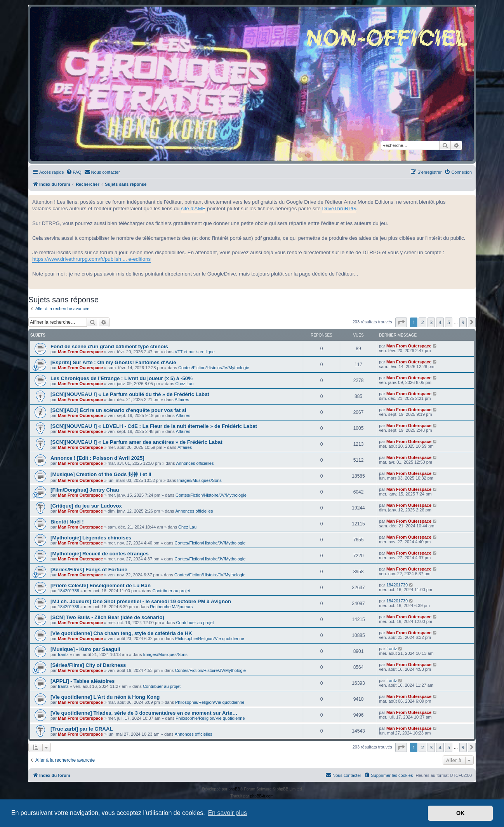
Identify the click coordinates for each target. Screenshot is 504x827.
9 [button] (463, 322)
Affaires (182, 400)
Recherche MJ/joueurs (171, 607)
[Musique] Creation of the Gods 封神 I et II (101, 474)
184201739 (69, 591)
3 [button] (431, 322)
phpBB (234, 789)
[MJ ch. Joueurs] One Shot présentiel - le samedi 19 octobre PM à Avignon (141, 601)
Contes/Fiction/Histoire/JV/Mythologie (214, 368)
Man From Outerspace (80, 352)
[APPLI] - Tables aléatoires (83, 681)
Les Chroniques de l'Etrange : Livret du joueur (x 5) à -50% (122, 378)
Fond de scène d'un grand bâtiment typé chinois (109, 346)
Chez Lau (184, 384)
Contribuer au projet (171, 591)
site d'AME (193, 208)
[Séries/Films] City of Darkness (88, 665)
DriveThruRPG (339, 208)
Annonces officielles (195, 463)
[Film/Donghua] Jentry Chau (85, 490)
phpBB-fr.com (262, 796)
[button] (401, 322)
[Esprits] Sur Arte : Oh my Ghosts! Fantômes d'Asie (113, 362)
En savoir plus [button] (227, 813)
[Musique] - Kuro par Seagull (85, 649)
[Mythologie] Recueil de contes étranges (100, 554)
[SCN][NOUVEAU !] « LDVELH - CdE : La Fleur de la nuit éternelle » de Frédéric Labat (154, 426)
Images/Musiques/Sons (200, 480)
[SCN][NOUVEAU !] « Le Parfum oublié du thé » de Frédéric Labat (130, 394)
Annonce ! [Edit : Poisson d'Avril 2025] (97, 458)
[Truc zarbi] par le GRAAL (82, 729)
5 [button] (449, 322)
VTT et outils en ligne (195, 352)
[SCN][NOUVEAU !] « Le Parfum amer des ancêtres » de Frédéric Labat (136, 442)
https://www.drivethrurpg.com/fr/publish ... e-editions (91, 259)
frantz (63, 654)
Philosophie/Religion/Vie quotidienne (209, 639)
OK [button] (461, 813)
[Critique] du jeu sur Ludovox (86, 506)
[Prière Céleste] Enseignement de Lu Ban (101, 585)
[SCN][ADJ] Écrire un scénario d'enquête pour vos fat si (118, 410)
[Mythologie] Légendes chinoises (91, 538)
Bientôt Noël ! (67, 522)
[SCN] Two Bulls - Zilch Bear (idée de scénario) (107, 617)
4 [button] (440, 322)
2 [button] (422, 322)
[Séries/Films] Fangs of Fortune (89, 570)
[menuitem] (74, 172)
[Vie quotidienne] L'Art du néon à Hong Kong (105, 697)
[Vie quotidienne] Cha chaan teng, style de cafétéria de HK (121, 633)
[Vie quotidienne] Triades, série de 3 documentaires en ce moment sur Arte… (144, 713)
